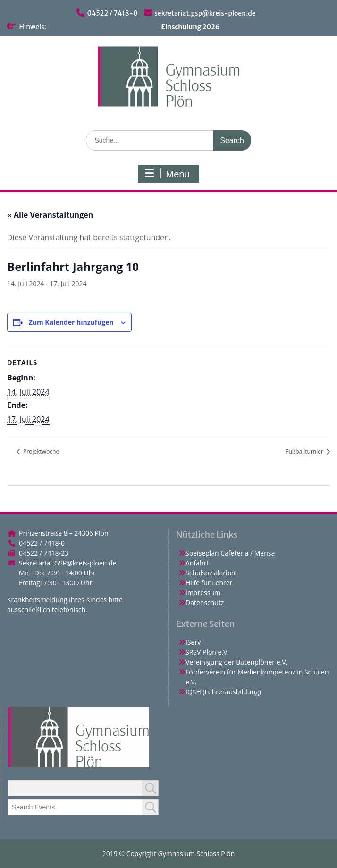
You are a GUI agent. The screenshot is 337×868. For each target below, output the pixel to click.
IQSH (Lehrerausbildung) (223, 692)
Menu (167, 174)
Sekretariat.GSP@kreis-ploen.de (68, 563)
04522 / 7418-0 (112, 13)
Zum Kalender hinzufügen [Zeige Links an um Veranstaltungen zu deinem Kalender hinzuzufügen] (71, 322)
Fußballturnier (305, 451)
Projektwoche (40, 451)
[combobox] (83, 807)
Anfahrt (197, 563)
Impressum (203, 593)
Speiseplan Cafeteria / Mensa (230, 553)
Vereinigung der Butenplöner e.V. (236, 662)
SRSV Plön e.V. (207, 652)
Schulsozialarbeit (211, 573)
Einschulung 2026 (191, 27)
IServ (193, 642)
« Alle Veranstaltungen (50, 215)
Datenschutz (205, 603)
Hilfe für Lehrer (209, 583)
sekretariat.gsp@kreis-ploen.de (205, 13)
